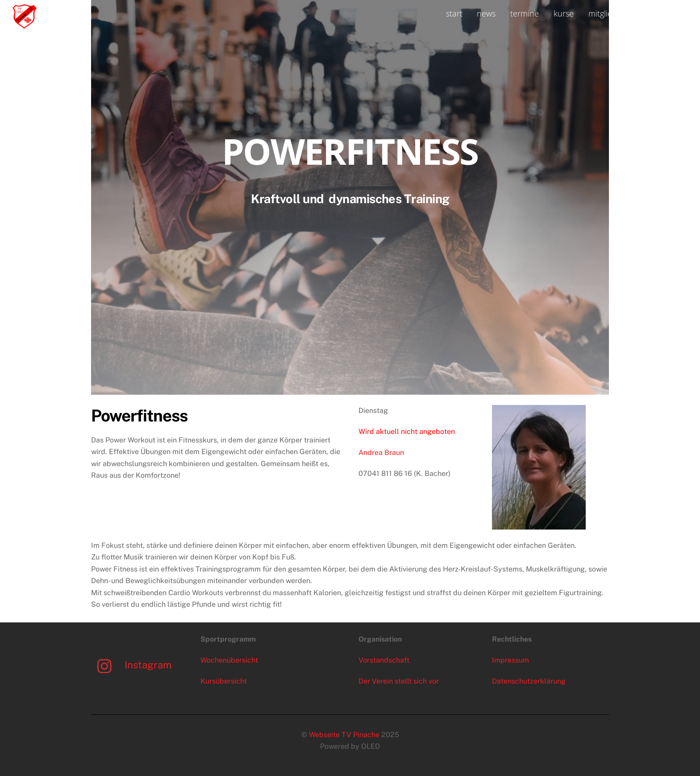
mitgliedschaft (614, 13)
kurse (564, 13)
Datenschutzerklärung (529, 681)
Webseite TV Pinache (344, 735)
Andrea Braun (381, 453)
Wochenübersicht (229, 660)
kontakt (667, 13)
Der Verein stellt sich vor (399, 681)
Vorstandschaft (384, 660)
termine (525, 13)
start (454, 13)
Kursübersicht (224, 681)
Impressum (510, 660)
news (486, 13)
